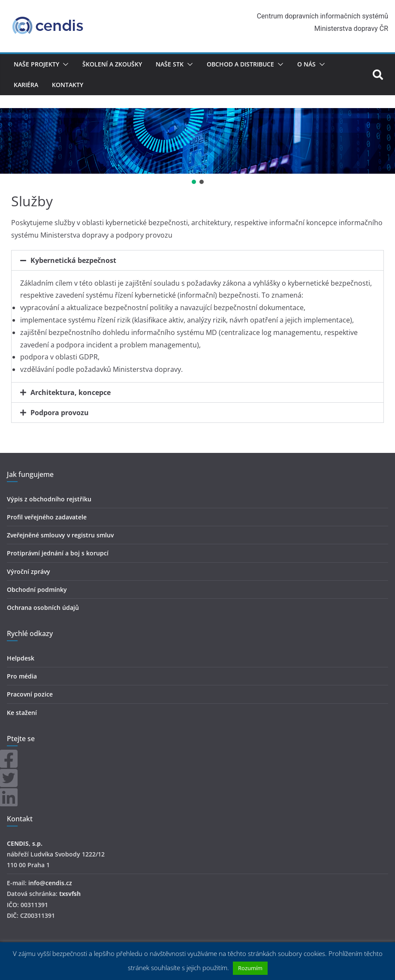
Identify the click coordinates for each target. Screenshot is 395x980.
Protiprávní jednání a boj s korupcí (58, 553)
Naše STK (170, 64)
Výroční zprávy (29, 571)
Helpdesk (21, 658)
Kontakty (68, 85)
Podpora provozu (60, 413)
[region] (197, 147)
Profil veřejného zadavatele (47, 517)
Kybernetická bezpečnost (73, 260)
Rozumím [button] (250, 968)
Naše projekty (36, 64)
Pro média (22, 676)
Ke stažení (22, 713)
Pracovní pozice (30, 694)
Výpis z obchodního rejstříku (49, 499)
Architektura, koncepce (71, 392)
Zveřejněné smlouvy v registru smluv (60, 535)
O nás (306, 64)
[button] (64, 64)
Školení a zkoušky (112, 64)
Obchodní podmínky (37, 590)
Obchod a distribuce (240, 64)
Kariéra (26, 85)
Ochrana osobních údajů (43, 608)
